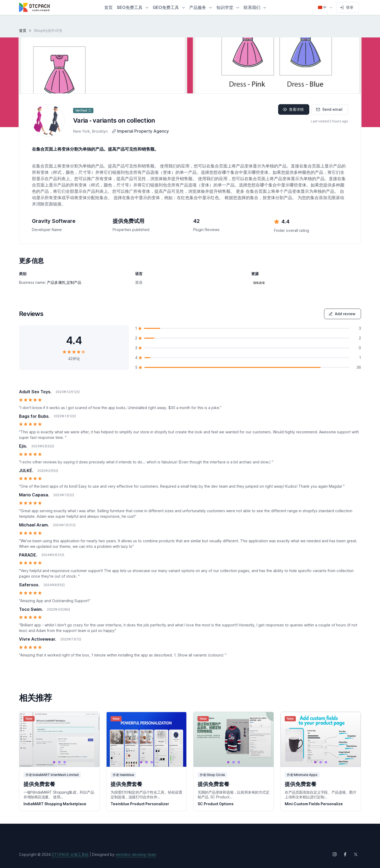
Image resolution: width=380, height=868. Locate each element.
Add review (342, 314)
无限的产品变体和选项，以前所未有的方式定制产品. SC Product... (234, 795)
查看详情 (293, 109)
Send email (329, 109)
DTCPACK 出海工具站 (70, 854)
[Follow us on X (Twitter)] (356, 854)
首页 (23, 30)
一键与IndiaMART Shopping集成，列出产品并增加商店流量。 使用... (59, 795)
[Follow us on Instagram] (335, 854)
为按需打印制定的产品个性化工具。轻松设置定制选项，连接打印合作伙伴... (146, 795)
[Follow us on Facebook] (345, 854)
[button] (133, 7)
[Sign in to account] (348, 7)
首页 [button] (108, 7)
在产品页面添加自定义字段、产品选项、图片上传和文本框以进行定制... (321, 795)
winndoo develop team (136, 854)
